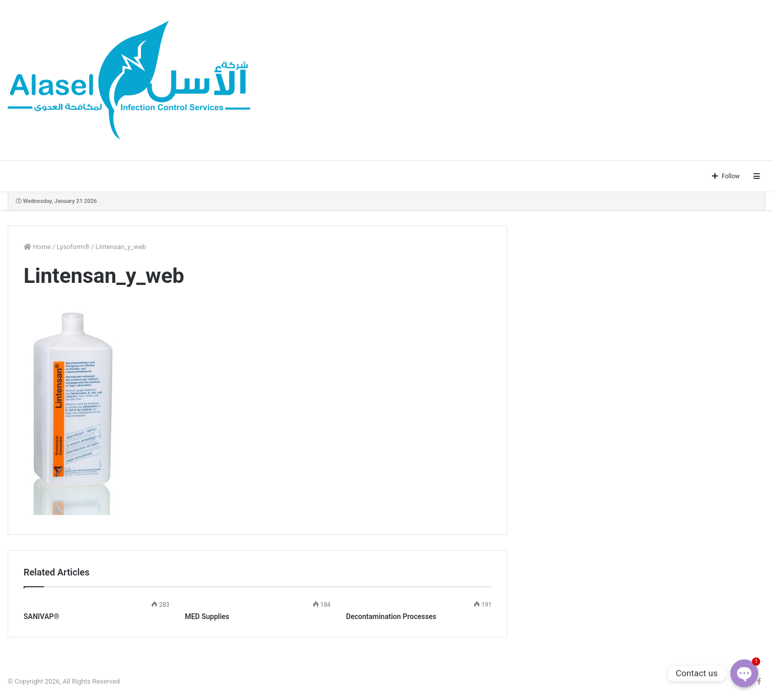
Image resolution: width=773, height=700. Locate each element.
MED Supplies (207, 616)
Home (37, 247)
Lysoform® (73, 247)
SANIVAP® (42, 616)
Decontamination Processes (391, 616)
